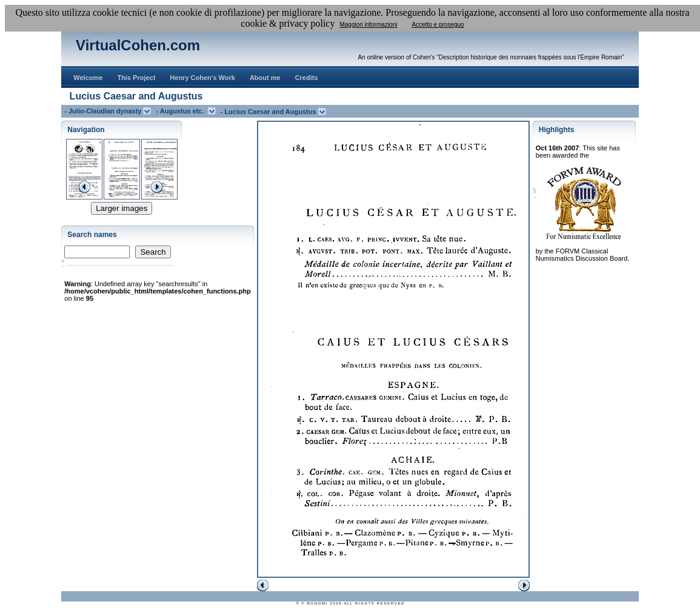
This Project (136, 78)
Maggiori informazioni (368, 25)
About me (265, 78)
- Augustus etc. (182, 111)
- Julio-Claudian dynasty (104, 111)
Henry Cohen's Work (202, 78)
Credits (307, 78)
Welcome (88, 78)
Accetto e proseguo (438, 25)
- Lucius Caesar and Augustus (269, 112)
